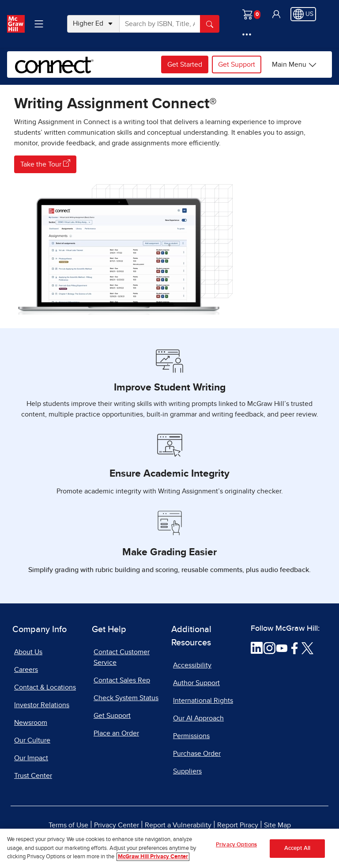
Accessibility (192, 665)
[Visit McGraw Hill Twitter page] (307, 648)
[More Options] (247, 34)
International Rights (203, 701)
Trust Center (33, 776)
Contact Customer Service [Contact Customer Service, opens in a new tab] (122, 657)
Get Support (237, 64)
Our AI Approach (198, 718)
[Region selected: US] (303, 14)
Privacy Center (117, 825)
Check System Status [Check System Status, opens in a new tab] (126, 698)
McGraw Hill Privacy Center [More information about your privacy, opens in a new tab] (153, 862)
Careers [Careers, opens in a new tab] (26, 670)
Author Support (196, 683)
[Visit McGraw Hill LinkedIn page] (257, 648)
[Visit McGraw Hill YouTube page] (282, 648)
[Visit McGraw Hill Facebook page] (295, 648)
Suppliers (187, 771)
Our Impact (31, 758)
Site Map (277, 825)
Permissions (191, 736)
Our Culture (32, 740)
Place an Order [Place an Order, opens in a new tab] (116, 733)
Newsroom (31, 723)
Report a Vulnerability (178, 825)
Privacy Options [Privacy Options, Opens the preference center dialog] (236, 850)
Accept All (297, 854)
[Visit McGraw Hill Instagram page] (269, 648)
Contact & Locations (45, 687)
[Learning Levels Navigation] (39, 24)
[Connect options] (294, 64)
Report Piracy (238, 825)
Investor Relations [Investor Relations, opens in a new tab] (42, 705)
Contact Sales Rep (122, 680)
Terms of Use (68, 825)
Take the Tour (45, 164)
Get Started (185, 64)
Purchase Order (197, 754)
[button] (276, 14)
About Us (28, 652)
